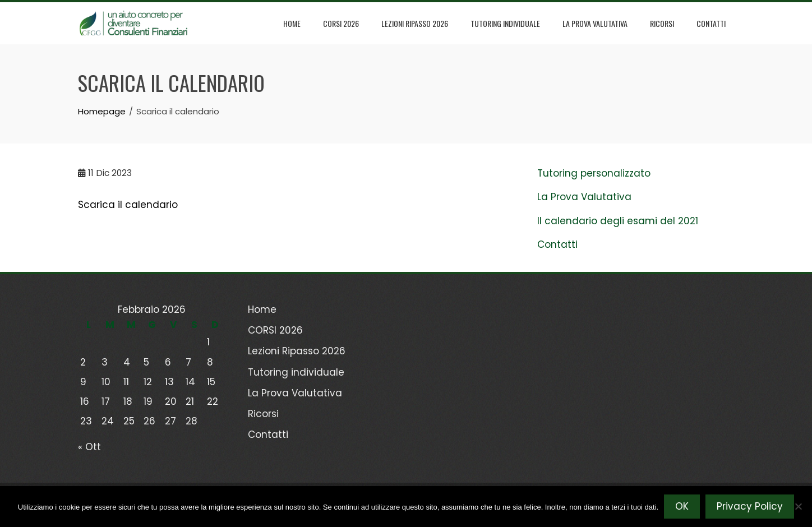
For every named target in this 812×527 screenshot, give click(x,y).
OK (682, 506)
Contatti (711, 23)
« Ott (89, 447)
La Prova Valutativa (595, 23)
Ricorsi (662, 23)
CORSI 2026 (341, 23)
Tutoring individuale (505, 23)
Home (292, 23)
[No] (798, 506)
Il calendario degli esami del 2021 (618, 221)
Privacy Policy (750, 506)
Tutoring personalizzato (594, 173)
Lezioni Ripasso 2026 (415, 23)
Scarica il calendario (128, 205)
